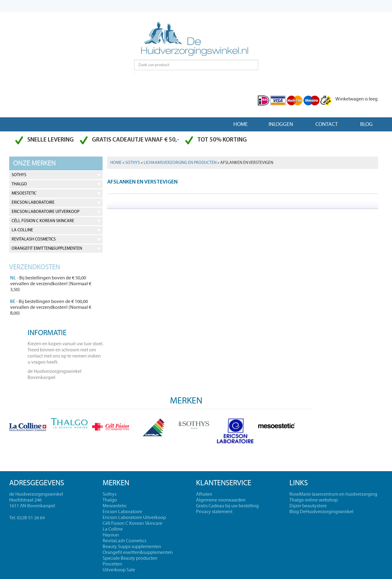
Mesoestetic (24, 193)
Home (241, 124)
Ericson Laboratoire (33, 202)
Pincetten (112, 564)
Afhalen (204, 494)
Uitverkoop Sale (119, 570)
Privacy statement (214, 512)
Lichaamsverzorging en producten (180, 163)
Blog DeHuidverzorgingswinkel (321, 512)
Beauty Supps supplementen (132, 547)
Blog (366, 124)
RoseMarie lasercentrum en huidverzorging (333, 494)
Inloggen (281, 124)
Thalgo (19, 184)
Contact (327, 124)
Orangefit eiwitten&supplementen (47, 248)
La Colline (22, 230)
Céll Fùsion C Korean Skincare (43, 221)
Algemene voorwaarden (221, 500)
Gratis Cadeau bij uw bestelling (227, 506)
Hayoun (111, 535)
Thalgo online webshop (314, 500)
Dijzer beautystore (308, 506)
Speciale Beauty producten (130, 558)
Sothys (19, 175)
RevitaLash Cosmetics (34, 239)
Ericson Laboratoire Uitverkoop (45, 212)
